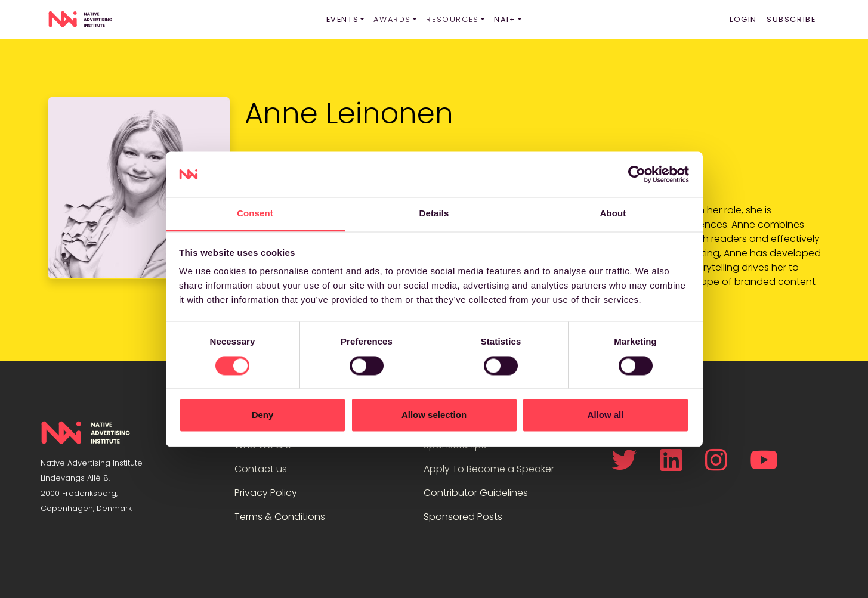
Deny (263, 415)
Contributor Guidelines (476, 493)
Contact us (261, 469)
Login (743, 19)
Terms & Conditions (280, 517)
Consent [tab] (255, 214)
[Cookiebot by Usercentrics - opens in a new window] (637, 174)
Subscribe (791, 19)
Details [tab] (434, 214)
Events (343, 19)
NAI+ (505, 19)
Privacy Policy (266, 493)
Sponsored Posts (463, 517)
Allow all (606, 415)
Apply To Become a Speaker (489, 469)
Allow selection (434, 415)
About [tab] (613, 214)
